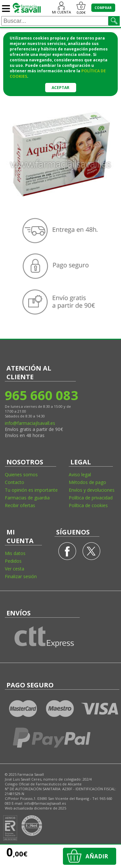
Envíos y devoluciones (92, 490)
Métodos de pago (87, 482)
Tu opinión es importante (31, 490)
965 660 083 (41, 395)
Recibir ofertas (20, 505)
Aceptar (60, 88)
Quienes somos (21, 474)
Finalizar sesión (21, 576)
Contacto (15, 482)
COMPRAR (103, 8)
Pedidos (13, 561)
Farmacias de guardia (27, 498)
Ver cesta (15, 569)
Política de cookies (88, 505)
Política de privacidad (91, 498)
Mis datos (15, 553)
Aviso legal (80, 474)
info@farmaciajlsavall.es (30, 423)
